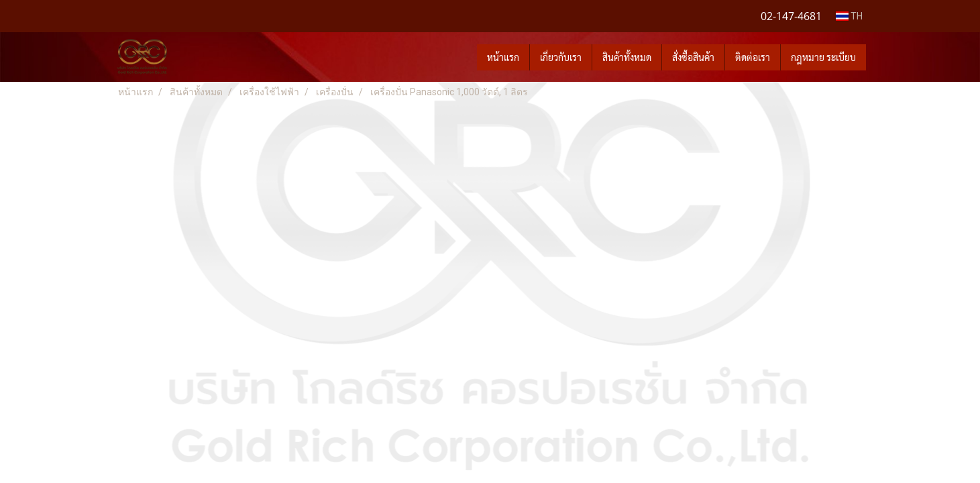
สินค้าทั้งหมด (627, 57)
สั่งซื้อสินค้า (693, 57)
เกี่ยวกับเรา (561, 57)
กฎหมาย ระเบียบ (823, 57)
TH (849, 16)
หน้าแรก (503, 57)
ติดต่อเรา (753, 57)
